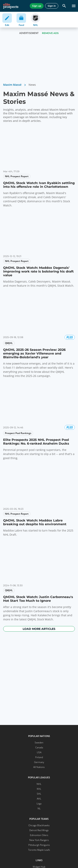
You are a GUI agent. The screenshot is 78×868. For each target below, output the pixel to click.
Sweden (39, 743)
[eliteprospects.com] (11, 6)
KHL (39, 789)
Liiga (39, 804)
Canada (39, 747)
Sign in (52, 6)
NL (39, 808)
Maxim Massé (12, 85)
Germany (39, 762)
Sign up (37, 6)
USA (39, 752)
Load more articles (39, 629)
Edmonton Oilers (39, 835)
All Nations (39, 767)
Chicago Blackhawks (39, 825)
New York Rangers (39, 840)
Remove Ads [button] (50, 33)
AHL (39, 799)
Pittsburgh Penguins (39, 845)
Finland (39, 757)
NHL (39, 784)
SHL (39, 794)
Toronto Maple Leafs (39, 850)
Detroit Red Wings (39, 830)
